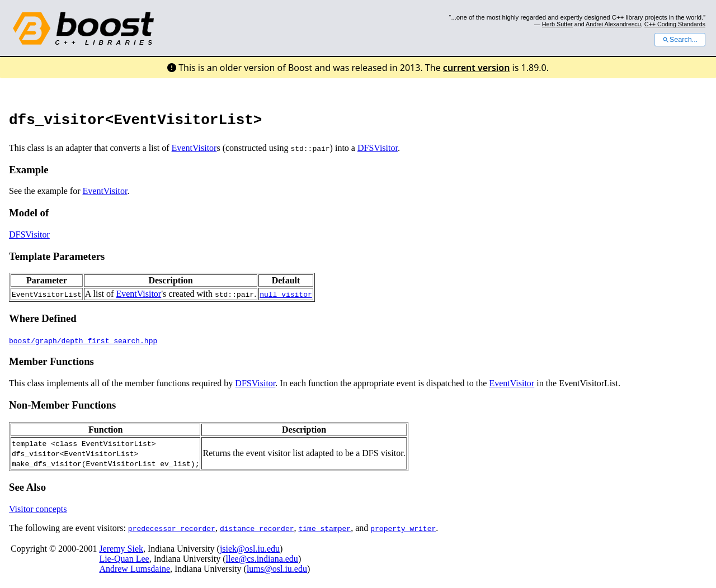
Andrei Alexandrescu (613, 24)
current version (477, 68)
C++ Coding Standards (675, 24)
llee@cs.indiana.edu (262, 562)
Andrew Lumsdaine (135, 572)
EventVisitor (194, 151)
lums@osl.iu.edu (277, 572)
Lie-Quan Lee (124, 562)
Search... (680, 40)
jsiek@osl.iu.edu (250, 552)
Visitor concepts (38, 512)
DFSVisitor (378, 151)
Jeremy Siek (121, 552)
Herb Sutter (557, 24)
